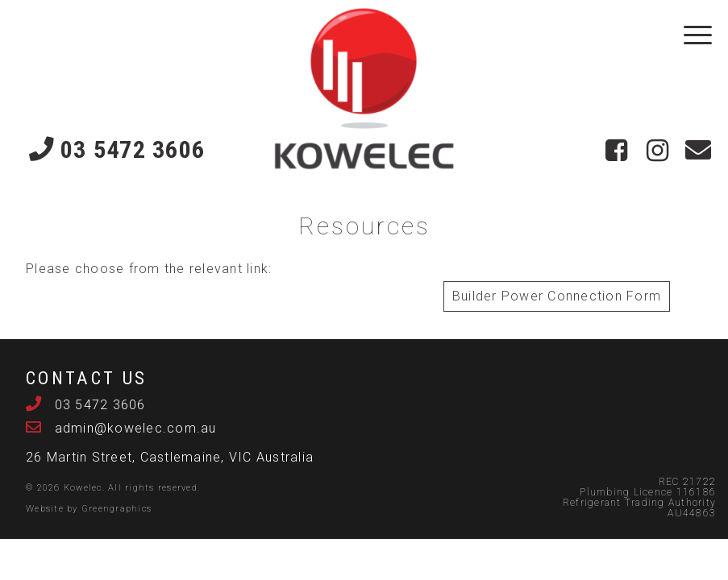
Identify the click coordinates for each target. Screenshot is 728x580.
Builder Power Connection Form (557, 296)
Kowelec (83, 488)
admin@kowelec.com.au (133, 428)
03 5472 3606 (117, 149)
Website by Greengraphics (89, 509)
